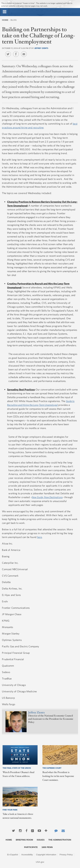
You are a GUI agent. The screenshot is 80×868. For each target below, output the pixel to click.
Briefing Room (24, 840)
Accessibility (27, 855)
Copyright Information (46, 855)
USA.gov (40, 862)
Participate (31, 847)
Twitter (9, 52)
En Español (13, 855)
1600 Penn (47, 847)
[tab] (5, 12)
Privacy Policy (66, 855)
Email (25, 52)
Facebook (17, 52)
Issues (41, 840)
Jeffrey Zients (41, 48)
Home (5, 20)
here (40, 537)
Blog (14, 20)
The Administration (60, 840)
